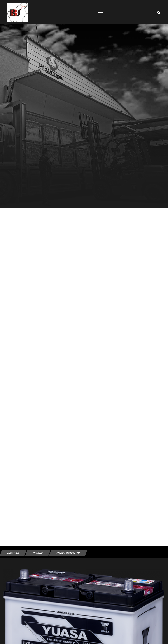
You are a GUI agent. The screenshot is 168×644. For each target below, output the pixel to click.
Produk (38, 553)
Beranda (13, 553)
